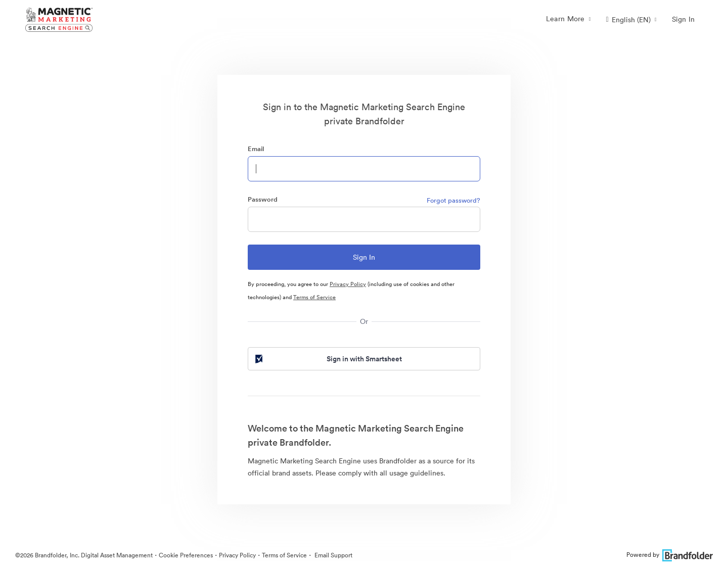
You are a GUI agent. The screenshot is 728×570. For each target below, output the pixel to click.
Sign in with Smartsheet (328, 359)
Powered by (670, 555)
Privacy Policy (348, 284)
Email (256, 149)
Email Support (333, 555)
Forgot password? (453, 200)
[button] (631, 20)
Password (263, 199)
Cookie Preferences (186, 555)
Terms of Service (314, 297)
